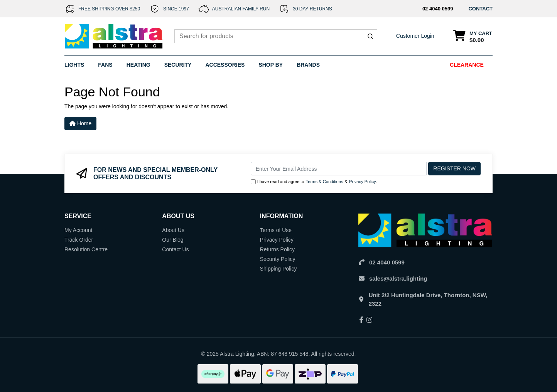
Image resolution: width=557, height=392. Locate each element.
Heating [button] (138, 65)
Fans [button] (105, 65)
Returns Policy (277, 249)
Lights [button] (74, 65)
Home (80, 123)
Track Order (79, 240)
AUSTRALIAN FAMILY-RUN (241, 9)
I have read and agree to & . (314, 182)
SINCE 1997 (176, 9)
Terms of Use (276, 230)
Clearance (467, 65)
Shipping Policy (278, 269)
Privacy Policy (363, 182)
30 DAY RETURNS (312, 9)
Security (178, 65)
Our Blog (173, 240)
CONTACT (480, 9)
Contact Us (175, 249)
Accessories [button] (225, 65)
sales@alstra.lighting (398, 278)
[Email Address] (339, 169)
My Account (78, 230)
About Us (173, 230)
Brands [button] (308, 65)
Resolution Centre (86, 249)
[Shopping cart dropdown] (473, 36)
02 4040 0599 (438, 9)
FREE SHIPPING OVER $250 (109, 9)
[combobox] (276, 36)
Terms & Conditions (325, 182)
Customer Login (415, 36)
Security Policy (278, 259)
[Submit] (370, 36)
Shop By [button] (271, 65)
